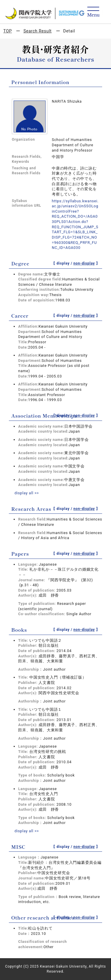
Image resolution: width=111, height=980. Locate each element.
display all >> (27, 493)
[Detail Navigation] (93, 12)
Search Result (37, 31)
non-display (84, 263)
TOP (8, 31)
